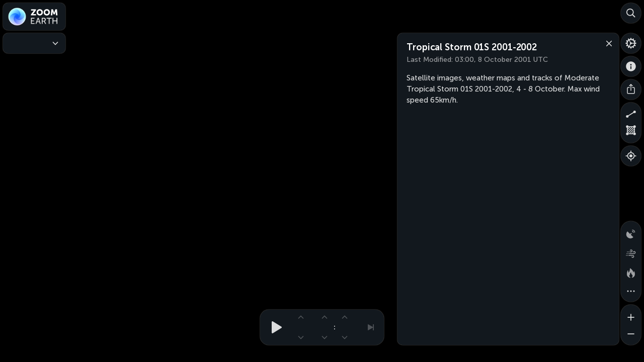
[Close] (607, 43)
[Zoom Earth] (34, 17)
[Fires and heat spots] (631, 271)
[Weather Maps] (34, 43)
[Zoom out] (631, 335)
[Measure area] (631, 133)
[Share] (631, 89)
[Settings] (631, 43)
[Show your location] (631, 156)
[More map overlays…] (631, 292)
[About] (631, 66)
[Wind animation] (631, 251)
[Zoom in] (631, 315)
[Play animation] (274, 327)
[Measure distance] (631, 113)
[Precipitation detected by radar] (631, 231)
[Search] (631, 13)
